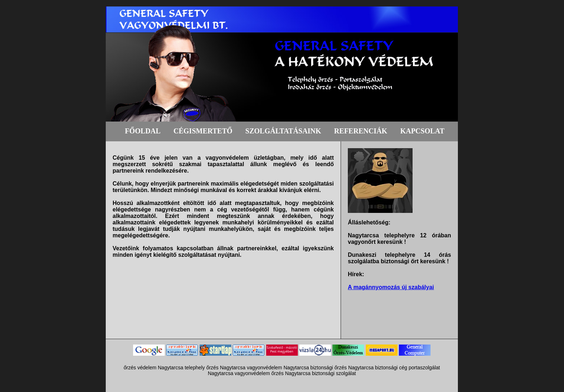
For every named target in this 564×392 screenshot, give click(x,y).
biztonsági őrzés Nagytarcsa (342, 368)
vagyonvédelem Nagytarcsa (278, 368)
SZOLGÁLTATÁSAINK (283, 131)
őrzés (212, 368)
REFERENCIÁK (361, 131)
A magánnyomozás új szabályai (391, 287)
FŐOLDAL (143, 131)
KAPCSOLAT (422, 131)
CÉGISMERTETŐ (203, 131)
